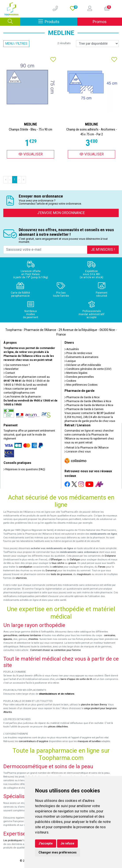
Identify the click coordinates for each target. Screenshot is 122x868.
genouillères (10, 635)
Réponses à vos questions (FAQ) (24, 469)
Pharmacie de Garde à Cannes (84, 409)
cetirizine (58, 567)
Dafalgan (75, 560)
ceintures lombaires (30, 635)
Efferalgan (56, 560)
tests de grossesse (61, 574)
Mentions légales (76, 373)
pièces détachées (58, 727)
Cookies (70, 381)
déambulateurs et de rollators (57, 694)
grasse (72, 563)
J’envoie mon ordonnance (61, 213)
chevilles (33, 639)
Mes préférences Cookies (81, 385)
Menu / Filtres (16, 44)
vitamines (21, 578)
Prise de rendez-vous (78, 353)
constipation (26, 567)
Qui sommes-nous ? (17, 365)
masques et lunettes (89, 741)
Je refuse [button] (67, 843)
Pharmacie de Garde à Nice (82, 397)
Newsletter (11, 369)
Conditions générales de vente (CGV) (88, 369)
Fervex (102, 567)
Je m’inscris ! (103, 250)
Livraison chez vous (78, 452)
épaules (8, 639)
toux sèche (58, 563)
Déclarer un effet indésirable (83, 365)
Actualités (72, 349)
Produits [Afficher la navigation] (58, 21)
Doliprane (110, 556)
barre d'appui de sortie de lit (76, 679)
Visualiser (31, 154)
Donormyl (51, 571)
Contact (9, 373)
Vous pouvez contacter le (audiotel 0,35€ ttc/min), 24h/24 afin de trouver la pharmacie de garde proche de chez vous (90, 417)
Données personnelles (79, 377)
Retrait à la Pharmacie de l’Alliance (87, 448)
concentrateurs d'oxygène (33, 741)
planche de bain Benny (94, 705)
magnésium (84, 574)
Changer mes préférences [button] (58, 852)
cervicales (110, 635)
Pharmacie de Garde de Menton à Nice (89, 405)
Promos (100, 22)
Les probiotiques (13, 840)
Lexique (70, 361)
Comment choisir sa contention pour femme (55, 650)
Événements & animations (81, 357)
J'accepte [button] (46, 843)
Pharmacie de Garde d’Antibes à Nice (88, 401)
